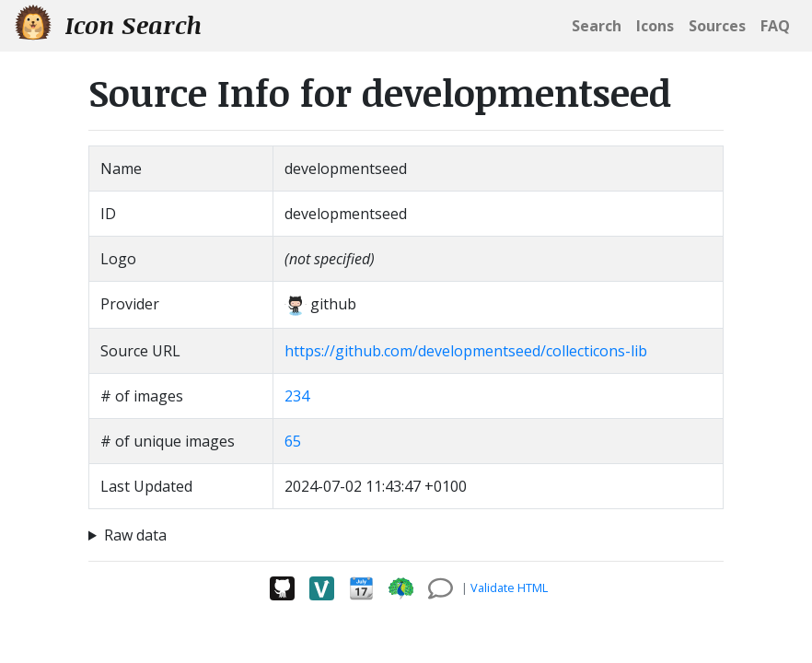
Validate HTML (509, 587)
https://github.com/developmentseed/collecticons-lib (466, 351)
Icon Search (108, 24)
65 (293, 441)
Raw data (135, 535)
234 (297, 396)
